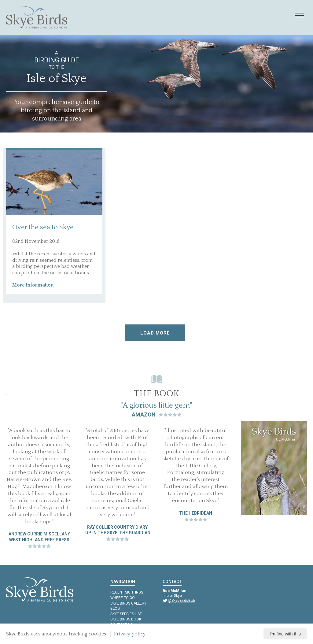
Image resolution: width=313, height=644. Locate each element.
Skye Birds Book (126, 619)
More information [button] (33, 285)
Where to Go (123, 598)
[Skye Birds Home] (37, 17)
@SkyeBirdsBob (181, 601)
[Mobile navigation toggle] (299, 16)
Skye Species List (126, 614)
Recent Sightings (127, 592)
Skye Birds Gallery (128, 603)
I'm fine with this (285, 634)
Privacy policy (130, 634)
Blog (115, 609)
